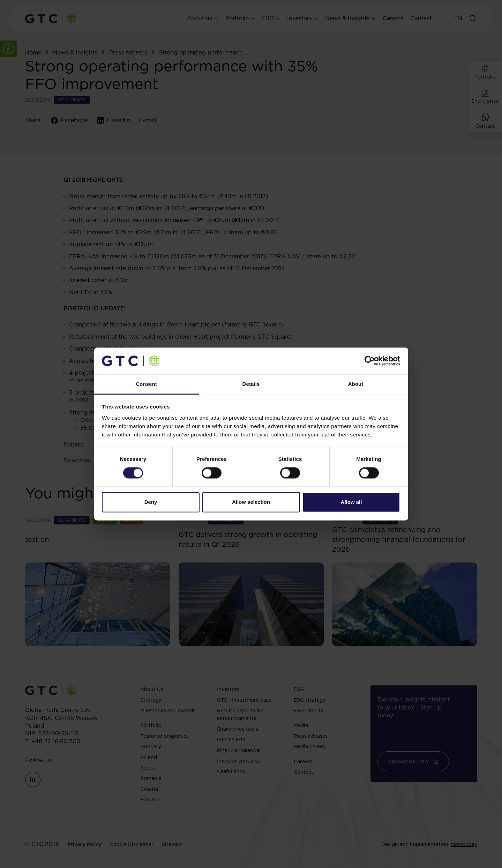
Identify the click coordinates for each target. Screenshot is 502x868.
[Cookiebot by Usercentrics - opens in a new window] (370, 361)
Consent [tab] (146, 384)
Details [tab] (251, 384)
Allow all (351, 502)
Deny (151, 502)
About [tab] (356, 384)
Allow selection (251, 502)
